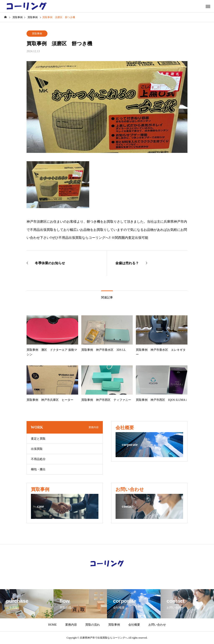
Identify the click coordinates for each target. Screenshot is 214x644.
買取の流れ (93, 625)
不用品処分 (38, 459)
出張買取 (37, 449)
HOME (52, 625)
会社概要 (134, 625)
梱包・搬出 (38, 469)
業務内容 (71, 625)
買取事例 (37, 34)
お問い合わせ (157, 625)
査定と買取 (38, 439)
